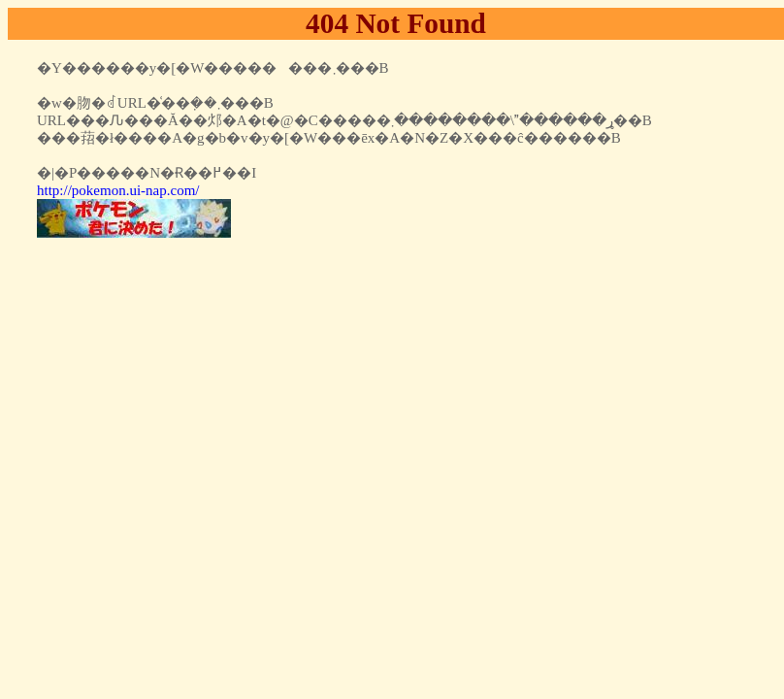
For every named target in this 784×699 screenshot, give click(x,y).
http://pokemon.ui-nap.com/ (118, 190)
